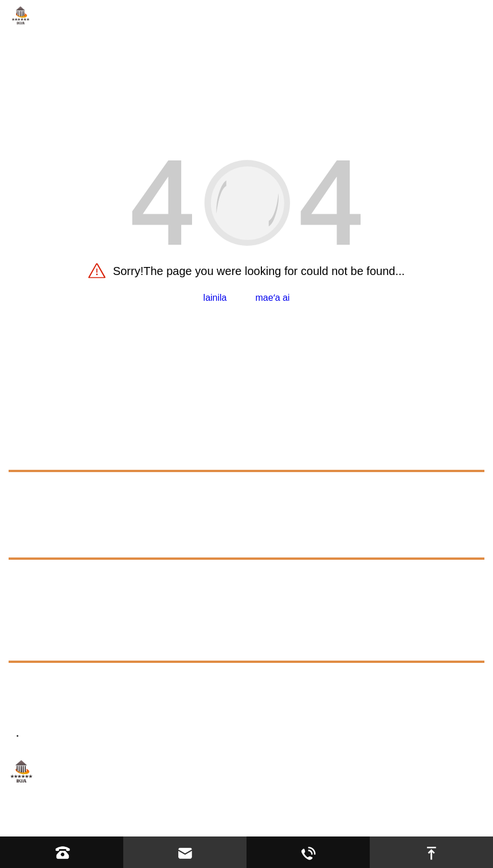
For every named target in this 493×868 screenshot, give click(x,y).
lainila (215, 298)
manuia (26, 517)
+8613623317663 (114, 682)
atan (20, 542)
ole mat (28, 455)
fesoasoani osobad (305, 820)
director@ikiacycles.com (132, 710)
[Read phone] (62, 852)
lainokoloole (44, 491)
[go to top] (431, 852)
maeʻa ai (273, 298)
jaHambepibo (378, 820)
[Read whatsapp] (308, 852)
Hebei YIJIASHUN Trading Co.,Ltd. (131, 820)
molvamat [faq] (39, 576)
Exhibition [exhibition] (39, 596)
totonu (28, 620)
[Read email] (185, 852)
